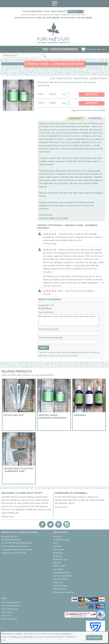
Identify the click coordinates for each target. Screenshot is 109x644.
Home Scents (59, 550)
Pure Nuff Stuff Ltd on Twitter (50, 524)
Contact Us (6, 615)
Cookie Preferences (9, 609)
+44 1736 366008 (85, 18)
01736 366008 (53, 18)
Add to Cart (91, 94)
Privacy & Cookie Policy (11, 606)
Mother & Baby (60, 566)
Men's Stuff (58, 569)
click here (66, 634)
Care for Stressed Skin (62, 576)
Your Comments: (46, 312)
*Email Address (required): (51, 337)
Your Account (7, 612)
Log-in (75, 110)
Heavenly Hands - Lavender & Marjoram (91, 78)
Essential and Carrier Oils (64, 592)
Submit (43, 348)
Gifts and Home (60, 589)
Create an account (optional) (64, 49)
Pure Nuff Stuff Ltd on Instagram (67, 524)
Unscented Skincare (61, 573)
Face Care (57, 536)
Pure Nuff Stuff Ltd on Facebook (42, 524)
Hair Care (57, 563)
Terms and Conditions (10, 602)
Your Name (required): (49, 329)
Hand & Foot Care (65, 78)
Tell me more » (8, 516)
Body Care (58, 556)
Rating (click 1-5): (46, 305)
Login (45, 49)
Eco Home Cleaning (61, 540)
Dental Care (58, 553)
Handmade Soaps (61, 586)
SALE (55, 543)
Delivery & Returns (9, 619)
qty (64, 94)
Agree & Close (94, 637)
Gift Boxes (58, 546)
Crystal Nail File (19, 405)
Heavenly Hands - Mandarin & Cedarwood (54, 405)
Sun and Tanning (60, 579)
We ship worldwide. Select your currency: (45, 11)
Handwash (89, 405)
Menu (55, 3)
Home (52, 78)
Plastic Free (58, 582)
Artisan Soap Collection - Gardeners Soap (19, 458)
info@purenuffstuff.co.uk (18, 546)
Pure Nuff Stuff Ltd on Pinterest (58, 524)
